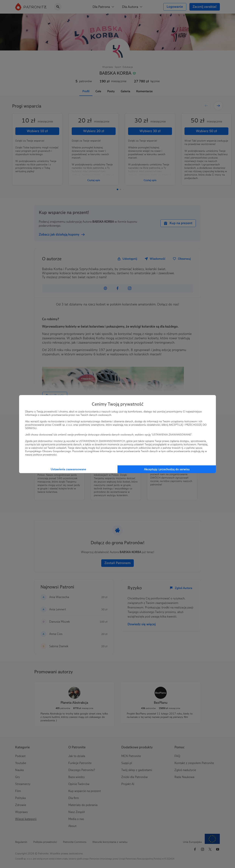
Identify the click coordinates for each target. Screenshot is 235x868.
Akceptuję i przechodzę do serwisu (167, 469)
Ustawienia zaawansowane (68, 469)
